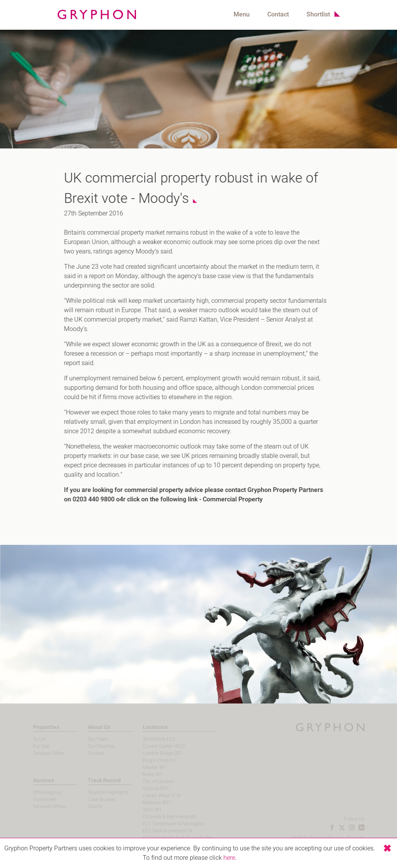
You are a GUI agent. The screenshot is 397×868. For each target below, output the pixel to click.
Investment (34, 799)
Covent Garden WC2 (154, 746)
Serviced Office (38, 753)
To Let (29, 739)
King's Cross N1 (150, 760)
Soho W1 (142, 810)
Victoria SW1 (146, 788)
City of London (148, 781)
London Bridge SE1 (153, 753)
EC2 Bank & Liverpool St (158, 831)
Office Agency (37, 792)
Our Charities (91, 746)
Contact (278, 14)
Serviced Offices (39, 807)
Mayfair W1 (145, 767)
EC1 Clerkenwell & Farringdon (164, 824)
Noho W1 (143, 774)
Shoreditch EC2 (149, 739)
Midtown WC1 (148, 803)
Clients (85, 807)
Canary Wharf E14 (152, 796)
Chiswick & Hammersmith (160, 817)
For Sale (31, 746)
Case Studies (91, 799)
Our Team (88, 739)
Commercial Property (229, 499)
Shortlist (318, 14)
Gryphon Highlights (98, 792)
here (229, 858)
